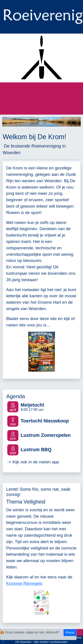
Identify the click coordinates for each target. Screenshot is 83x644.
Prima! (70, 633)
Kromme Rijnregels (24, 583)
